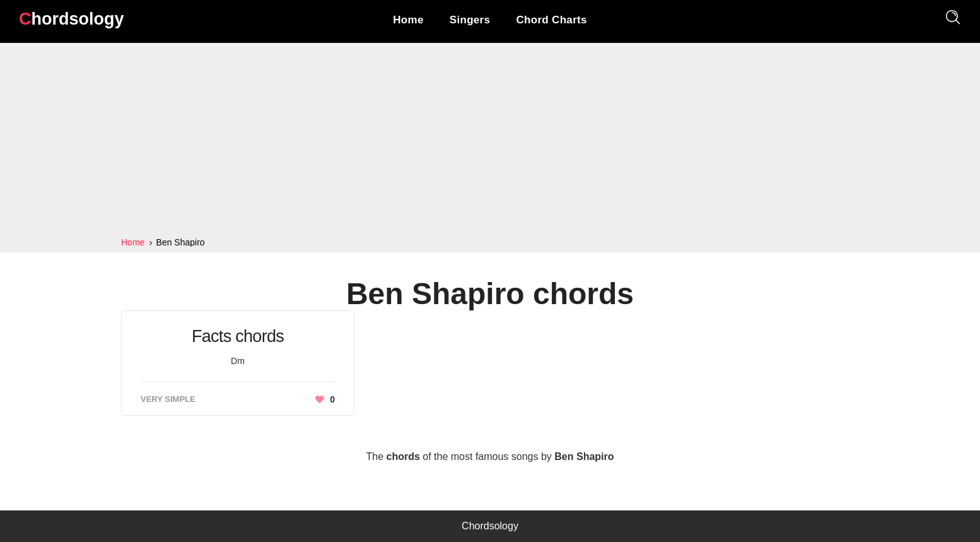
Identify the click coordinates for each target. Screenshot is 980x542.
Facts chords (238, 336)
